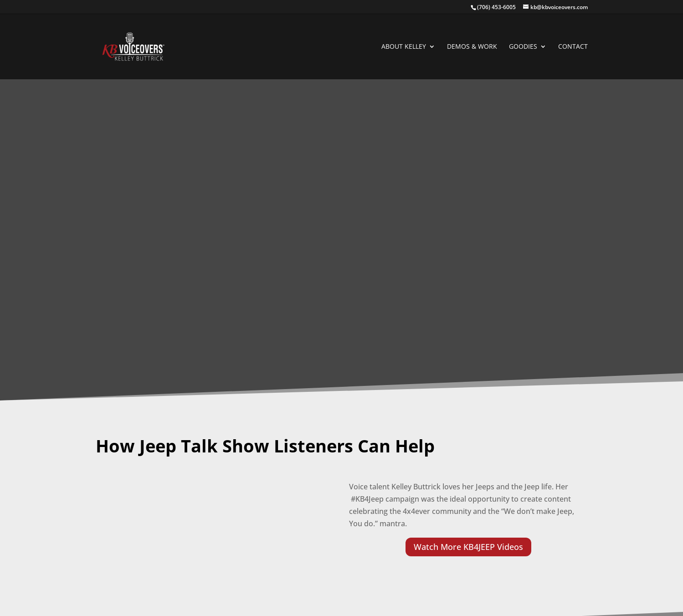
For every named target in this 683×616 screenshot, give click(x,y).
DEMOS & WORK (472, 47)
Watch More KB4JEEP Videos (468, 547)
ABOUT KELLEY (404, 47)
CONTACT (573, 47)
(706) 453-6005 (496, 7)
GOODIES (523, 47)
